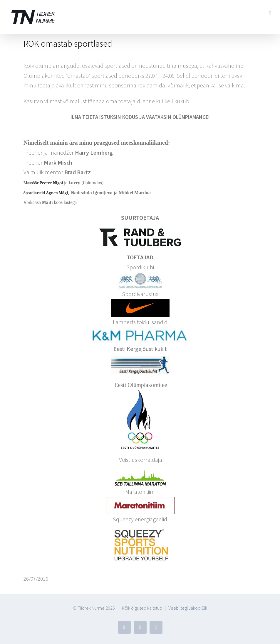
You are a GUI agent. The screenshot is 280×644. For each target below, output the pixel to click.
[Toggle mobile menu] (270, 13)
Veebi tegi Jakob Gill (188, 608)
